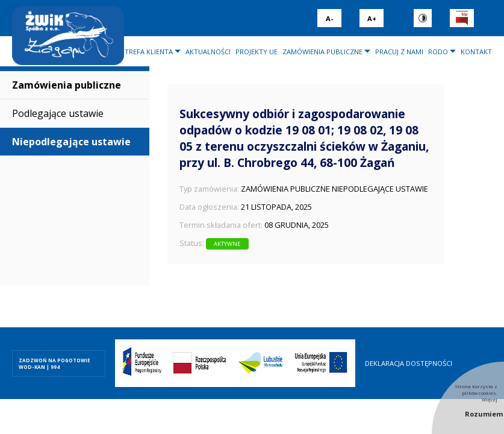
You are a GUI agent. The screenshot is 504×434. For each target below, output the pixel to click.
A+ (372, 18)
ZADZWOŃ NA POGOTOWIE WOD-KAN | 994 (54, 363)
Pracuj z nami (399, 52)
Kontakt (476, 52)
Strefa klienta (147, 52)
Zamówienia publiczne (322, 52)
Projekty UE (257, 52)
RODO (438, 52)
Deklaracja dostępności (409, 363)
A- (329, 18)
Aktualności (208, 52)
